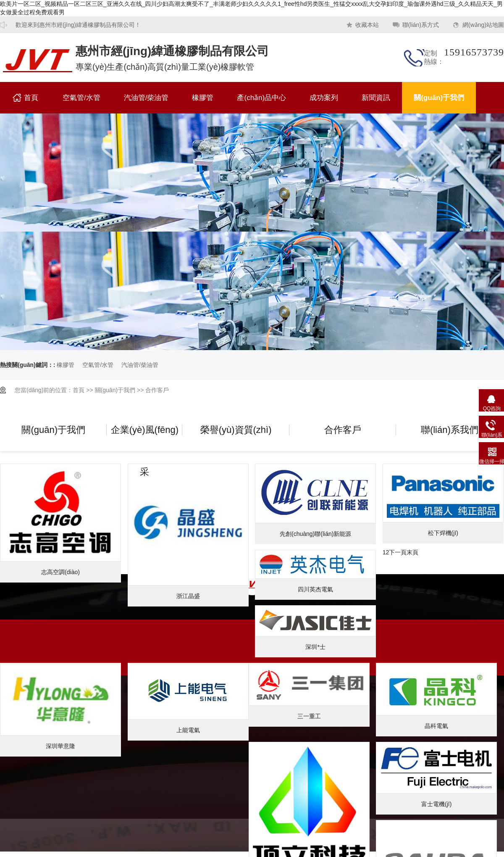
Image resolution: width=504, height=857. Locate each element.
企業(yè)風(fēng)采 (145, 438)
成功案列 (324, 98)
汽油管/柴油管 (146, 98)
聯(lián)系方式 (421, 25)
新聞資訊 (376, 98)
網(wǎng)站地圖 (483, 25)
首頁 (31, 98)
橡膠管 (38, 61)
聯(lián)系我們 (450, 430)
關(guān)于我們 (439, 98)
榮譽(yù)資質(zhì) (236, 430)
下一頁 (398, 552)
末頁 (412, 552)
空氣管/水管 (81, 98)
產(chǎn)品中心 (261, 98)
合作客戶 (157, 390)
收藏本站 (367, 25)
